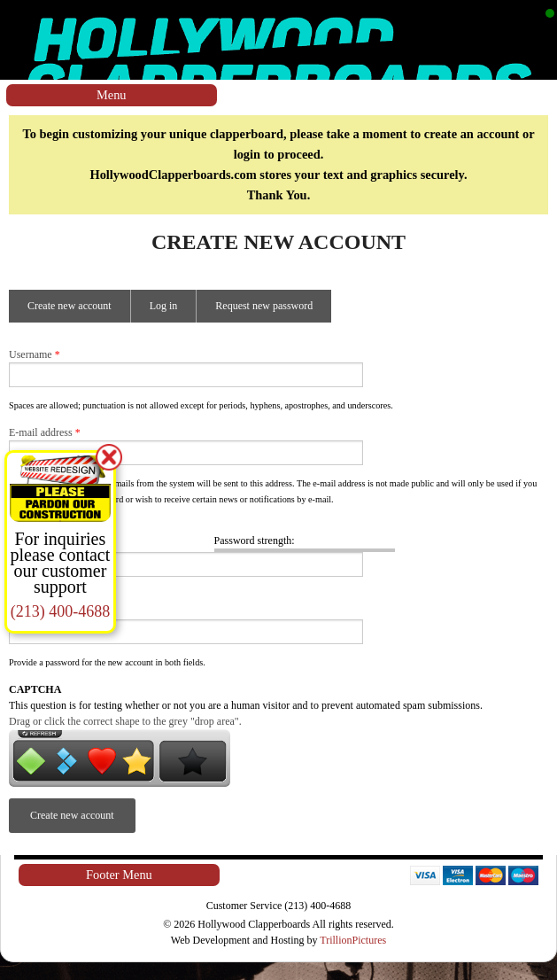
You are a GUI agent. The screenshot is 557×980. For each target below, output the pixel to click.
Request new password (264, 306)
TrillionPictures (353, 940)
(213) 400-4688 (60, 611)
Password (33, 526)
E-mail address (45, 432)
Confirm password (52, 595)
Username (35, 354)
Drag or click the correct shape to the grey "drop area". (125, 721)
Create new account (79, 311)
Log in (164, 306)
